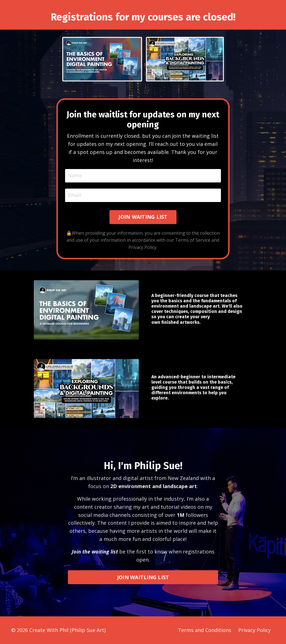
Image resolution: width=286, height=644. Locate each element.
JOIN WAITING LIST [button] (143, 217)
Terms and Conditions (205, 630)
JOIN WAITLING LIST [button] (143, 577)
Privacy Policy (254, 630)
